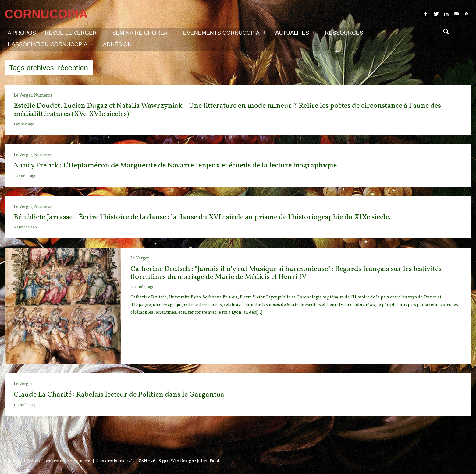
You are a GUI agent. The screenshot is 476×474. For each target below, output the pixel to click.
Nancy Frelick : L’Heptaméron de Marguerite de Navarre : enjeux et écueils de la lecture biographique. (176, 166)
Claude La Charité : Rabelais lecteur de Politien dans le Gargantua (119, 395)
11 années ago (142, 287)
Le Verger (140, 258)
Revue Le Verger (74, 33)
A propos (22, 33)
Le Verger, (24, 95)
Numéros (43, 95)
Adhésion (117, 44)
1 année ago (24, 124)
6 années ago (25, 227)
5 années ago (25, 176)
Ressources (347, 33)
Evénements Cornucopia (224, 33)
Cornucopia (53, 461)
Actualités (295, 33)
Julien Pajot (208, 461)
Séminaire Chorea (143, 33)
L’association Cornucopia (51, 44)
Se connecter (80, 461)
